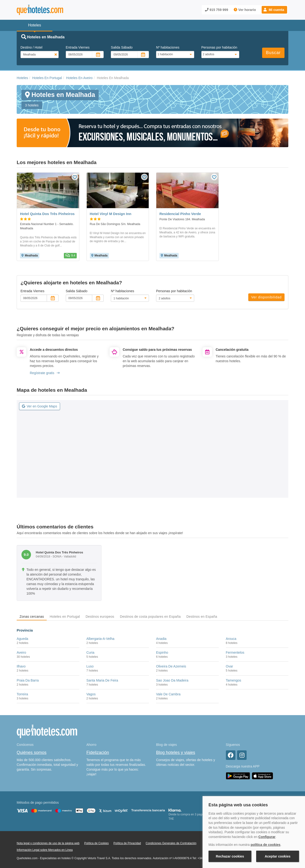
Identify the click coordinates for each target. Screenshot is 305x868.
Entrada (78, 47)
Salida (122, 47)
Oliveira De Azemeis (171, 666)
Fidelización (98, 753)
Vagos (91, 694)
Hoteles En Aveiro (79, 78)
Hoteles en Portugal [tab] (65, 617)
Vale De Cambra (168, 694)
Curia (90, 652)
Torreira (22, 694)
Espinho (162, 652)
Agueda (22, 639)
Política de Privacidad (127, 843)
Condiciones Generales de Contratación (171, 843)
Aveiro (21, 652)
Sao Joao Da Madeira (172, 680)
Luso (90, 666)
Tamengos (234, 680)
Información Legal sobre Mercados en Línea (45, 850)
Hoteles (22, 78)
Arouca (231, 639)
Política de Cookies (96, 843)
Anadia (161, 639)
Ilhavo (21, 666)
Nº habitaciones (168, 47)
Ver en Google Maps (40, 406)
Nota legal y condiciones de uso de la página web (48, 843)
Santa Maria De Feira (102, 680)
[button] (274, 10)
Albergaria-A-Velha (101, 639)
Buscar (273, 53)
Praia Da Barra (28, 680)
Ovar (229, 666)
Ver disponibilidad (266, 297)
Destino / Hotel (31, 47)
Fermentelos (235, 652)
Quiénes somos (32, 753)
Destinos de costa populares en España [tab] (150, 617)
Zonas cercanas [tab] (32, 617)
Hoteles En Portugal (47, 78)
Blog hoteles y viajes (176, 753)
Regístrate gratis (45, 373)
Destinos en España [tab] (202, 617)
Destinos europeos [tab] (100, 617)
